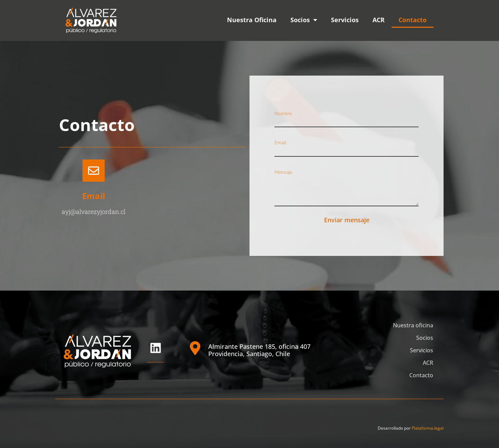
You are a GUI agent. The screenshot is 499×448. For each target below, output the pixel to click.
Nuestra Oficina (252, 20)
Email (94, 196)
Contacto (413, 20)
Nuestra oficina (413, 325)
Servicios (345, 20)
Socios (304, 20)
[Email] (94, 171)
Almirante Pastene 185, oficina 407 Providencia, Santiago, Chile (259, 350)
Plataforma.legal (428, 428)
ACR (379, 20)
